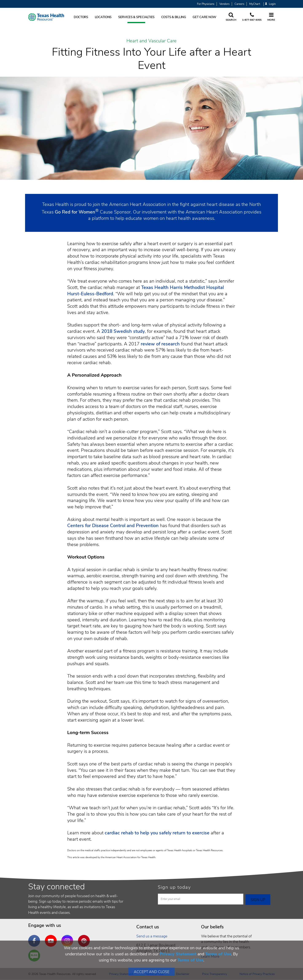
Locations (103, 17)
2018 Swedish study (123, 331)
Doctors (81, 17)
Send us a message (152, 936)
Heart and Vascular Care (151, 41)
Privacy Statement (178, 954)
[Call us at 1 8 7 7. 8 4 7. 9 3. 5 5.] (252, 17)
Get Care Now (204, 17)
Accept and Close (152, 972)
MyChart (255, 4)
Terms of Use (218, 954)
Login (270, 4)
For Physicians (206, 4)
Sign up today (174, 887)
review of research (160, 344)
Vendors (224, 4)
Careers (239, 4)
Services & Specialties (136, 17)
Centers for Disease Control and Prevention (113, 526)
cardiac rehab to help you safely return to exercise (157, 833)
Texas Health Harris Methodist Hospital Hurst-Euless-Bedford (145, 291)
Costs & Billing (174, 17)
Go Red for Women (75, 212)
